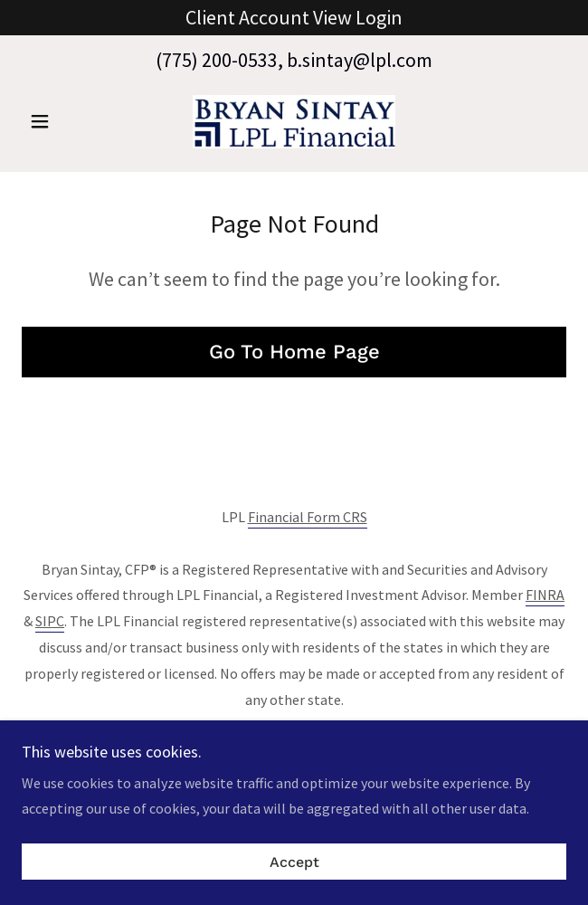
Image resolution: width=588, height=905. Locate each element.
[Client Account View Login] (294, 18)
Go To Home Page (294, 352)
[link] (294, 121)
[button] (62, 121)
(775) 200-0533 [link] (217, 60)
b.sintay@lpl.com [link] (360, 60)
